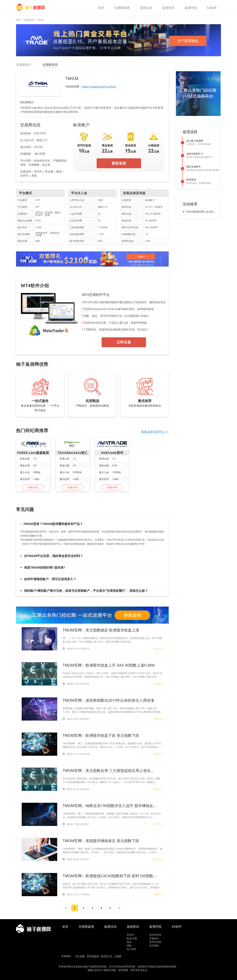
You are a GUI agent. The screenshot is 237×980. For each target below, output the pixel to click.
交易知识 (154, 938)
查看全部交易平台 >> (155, 432)
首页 (101, 8)
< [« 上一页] (66, 908)
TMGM (41, 20)
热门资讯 (131, 949)
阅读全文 (158, 649)
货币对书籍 (155, 942)
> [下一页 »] (119, 908)
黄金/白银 (132, 938)
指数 (129, 945)
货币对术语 (155, 935)
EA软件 (212, 8)
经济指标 (154, 945)
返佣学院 (191, 8)
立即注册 (124, 342)
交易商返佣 (122, 8)
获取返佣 (119, 163)
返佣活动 (146, 8)
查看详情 (33, 487)
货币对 (130, 935)
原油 (129, 942)
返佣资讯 (168, 8)
